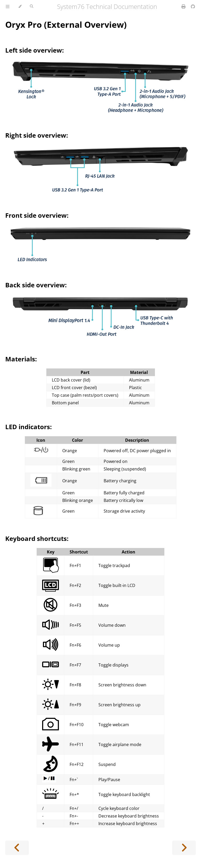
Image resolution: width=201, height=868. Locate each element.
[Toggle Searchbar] (32, 7)
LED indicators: (29, 427)
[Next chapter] (184, 848)
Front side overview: (37, 215)
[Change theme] (20, 7)
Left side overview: (35, 50)
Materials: (21, 359)
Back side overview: (36, 285)
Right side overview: (37, 135)
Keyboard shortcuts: (37, 538)
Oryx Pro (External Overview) (66, 24)
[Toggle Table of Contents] (8, 7)
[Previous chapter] (17, 848)
